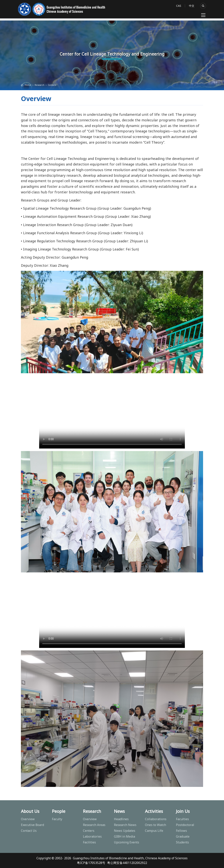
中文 (192, 6)
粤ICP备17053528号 (91, 863)
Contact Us (29, 831)
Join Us (183, 811)
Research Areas (94, 825)
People (59, 811)
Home (28, 85)
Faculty (57, 819)
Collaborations (156, 819)
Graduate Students (183, 839)
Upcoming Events (127, 842)
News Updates (125, 831)
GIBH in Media (124, 836)
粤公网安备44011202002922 (127, 863)
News (119, 811)
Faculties (182, 819)
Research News (125, 825)
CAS (179, 6)
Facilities (89, 842)
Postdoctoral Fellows (185, 828)
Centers (52, 85)
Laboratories (92, 836)
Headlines (121, 819)
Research (40, 85)
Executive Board (32, 825)
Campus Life (154, 831)
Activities (154, 811)
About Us (30, 811)
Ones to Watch (156, 825)
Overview (28, 819)
